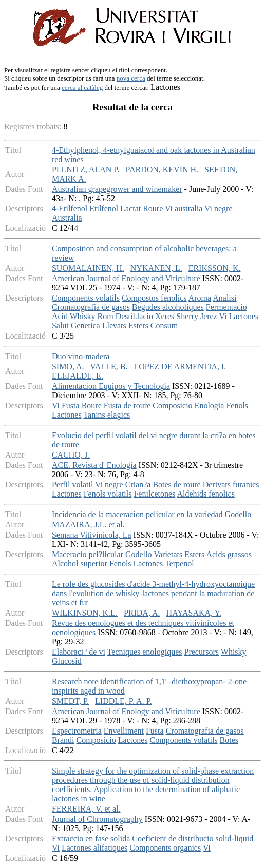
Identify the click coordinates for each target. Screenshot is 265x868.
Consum (164, 325)
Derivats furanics (231, 485)
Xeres (165, 316)
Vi (223, 316)
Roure (153, 209)
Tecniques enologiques (145, 652)
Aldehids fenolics (205, 494)
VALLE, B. (109, 367)
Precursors (202, 652)
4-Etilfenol (70, 209)
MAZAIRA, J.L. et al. (88, 525)
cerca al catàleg (82, 87)
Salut (60, 325)
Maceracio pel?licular (88, 554)
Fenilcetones (154, 494)
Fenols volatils (108, 494)
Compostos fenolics (154, 298)
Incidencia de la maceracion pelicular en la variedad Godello (152, 514)
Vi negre (219, 209)
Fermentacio (226, 307)
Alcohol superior (80, 564)
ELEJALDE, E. (78, 376)
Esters (138, 325)
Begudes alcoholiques (168, 307)
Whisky (83, 316)
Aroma (200, 298)
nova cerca (131, 78)
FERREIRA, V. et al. (86, 809)
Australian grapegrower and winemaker (117, 189)
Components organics (165, 848)
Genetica (86, 325)
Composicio (172, 406)
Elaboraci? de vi (79, 652)
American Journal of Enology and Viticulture (126, 278)
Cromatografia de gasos (91, 307)
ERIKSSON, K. (215, 268)
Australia (67, 218)
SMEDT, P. (70, 701)
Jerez (209, 316)
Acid (60, 316)
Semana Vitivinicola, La (92, 535)
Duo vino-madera (81, 356)
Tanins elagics (107, 415)
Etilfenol (104, 209)
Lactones (244, 316)
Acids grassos (229, 554)
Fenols (237, 406)
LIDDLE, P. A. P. (124, 701)
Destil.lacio (134, 316)
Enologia (210, 406)
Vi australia (184, 209)
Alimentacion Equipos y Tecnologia (111, 386)
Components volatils (86, 298)
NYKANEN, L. (156, 268)
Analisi (224, 298)
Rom (106, 316)
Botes (229, 740)
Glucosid (67, 661)
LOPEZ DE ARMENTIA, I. (180, 367)
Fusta (71, 406)
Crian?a (138, 485)
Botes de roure (176, 485)
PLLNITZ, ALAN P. (86, 170)
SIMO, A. (68, 367)
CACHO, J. (71, 455)
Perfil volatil (72, 485)
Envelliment (124, 731)
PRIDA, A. (142, 613)
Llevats (114, 325)
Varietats (168, 554)
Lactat (130, 209)
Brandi (63, 740)
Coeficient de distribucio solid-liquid (193, 839)
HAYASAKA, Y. (194, 613)
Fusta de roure (127, 406)
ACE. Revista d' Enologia (94, 465)
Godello (139, 554)
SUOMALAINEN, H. (88, 268)
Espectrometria (77, 731)
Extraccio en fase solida (91, 839)
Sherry (187, 316)
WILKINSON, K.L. (85, 613)
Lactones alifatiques (94, 848)
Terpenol (179, 564)
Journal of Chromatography (97, 819)
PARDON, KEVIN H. (162, 170)
